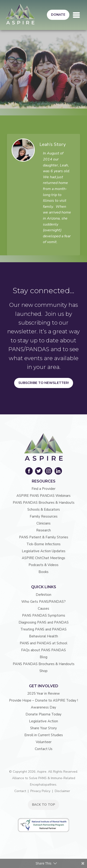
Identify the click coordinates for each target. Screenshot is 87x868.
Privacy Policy (40, 791)
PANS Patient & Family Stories (44, 537)
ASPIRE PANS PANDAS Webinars (43, 496)
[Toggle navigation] (76, 15)
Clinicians (43, 523)
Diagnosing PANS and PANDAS (44, 622)
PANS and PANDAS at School (43, 643)
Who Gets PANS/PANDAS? (43, 602)
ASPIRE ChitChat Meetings (43, 558)
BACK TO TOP (43, 805)
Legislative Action (43, 721)
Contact (20, 791)
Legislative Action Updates (44, 551)
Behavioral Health (43, 636)
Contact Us (44, 749)
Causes (43, 609)
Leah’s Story (53, 144)
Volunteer (44, 742)
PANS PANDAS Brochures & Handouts (44, 503)
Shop (43, 671)
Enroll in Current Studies (44, 735)
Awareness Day (43, 707)
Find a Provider (43, 489)
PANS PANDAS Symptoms (44, 615)
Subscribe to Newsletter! (44, 383)
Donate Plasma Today (43, 714)
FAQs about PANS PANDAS (43, 650)
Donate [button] (58, 15)
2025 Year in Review (43, 693)
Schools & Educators (44, 509)
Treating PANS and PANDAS (43, 629)
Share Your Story (43, 728)
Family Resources (44, 516)
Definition (43, 595)
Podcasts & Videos (43, 565)
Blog (43, 657)
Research (43, 530)
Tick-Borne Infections (43, 544)
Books (43, 572)
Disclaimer (62, 791)
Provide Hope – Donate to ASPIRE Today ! (43, 700)
